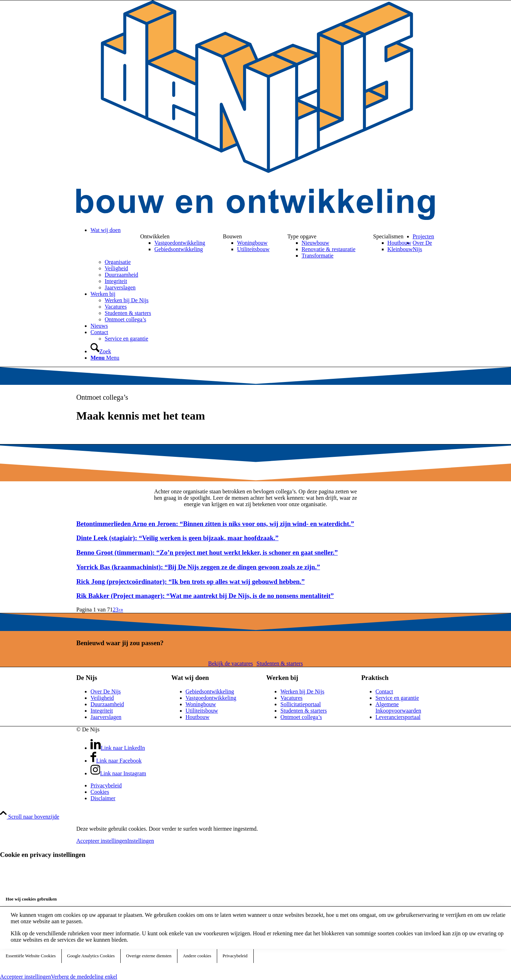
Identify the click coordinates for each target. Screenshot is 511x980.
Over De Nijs (106, 691)
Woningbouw (201, 704)
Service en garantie (397, 698)
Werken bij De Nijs (302, 691)
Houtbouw (198, 717)
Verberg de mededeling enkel (84, 977)
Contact (384, 691)
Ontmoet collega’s (301, 717)
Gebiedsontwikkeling (210, 691)
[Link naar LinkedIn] (118, 748)
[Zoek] (101, 351)
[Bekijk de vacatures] (231, 663)
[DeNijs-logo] (255, 218)
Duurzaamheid (107, 704)
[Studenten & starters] (280, 663)
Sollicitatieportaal (301, 704)
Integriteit (102, 711)
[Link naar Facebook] (116, 761)
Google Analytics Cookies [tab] (91, 956)
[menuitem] (263, 230)
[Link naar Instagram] (118, 773)
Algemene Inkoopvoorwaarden (398, 707)
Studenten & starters (304, 711)
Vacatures (291, 698)
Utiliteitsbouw (202, 711)
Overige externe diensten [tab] (149, 956)
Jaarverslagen (106, 717)
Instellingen (141, 841)
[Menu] (105, 358)
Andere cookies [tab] (197, 956)
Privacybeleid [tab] (235, 956)
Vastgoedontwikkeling (211, 698)
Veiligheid (102, 698)
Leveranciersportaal (398, 717)
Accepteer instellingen (102, 841)
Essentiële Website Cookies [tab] (31, 956)
